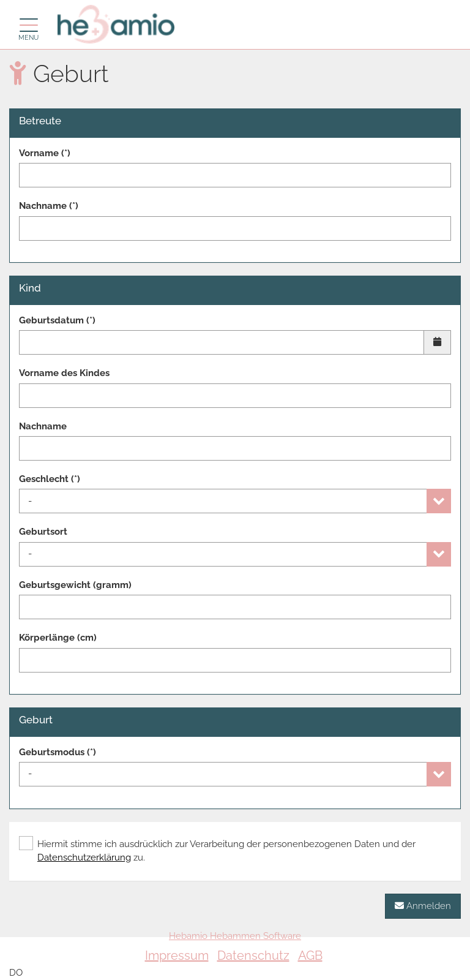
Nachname (43, 426)
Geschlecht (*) (50, 479)
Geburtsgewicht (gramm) (75, 585)
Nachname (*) (49, 206)
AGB (310, 956)
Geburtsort (43, 532)
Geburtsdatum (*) (57, 320)
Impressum (177, 956)
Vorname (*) (45, 153)
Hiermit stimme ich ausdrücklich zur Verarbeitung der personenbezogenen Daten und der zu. (217, 850)
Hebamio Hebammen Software (235, 936)
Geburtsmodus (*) (58, 752)
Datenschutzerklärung (84, 858)
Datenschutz (253, 956)
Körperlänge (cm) (58, 638)
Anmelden (423, 906)
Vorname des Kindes (64, 373)
